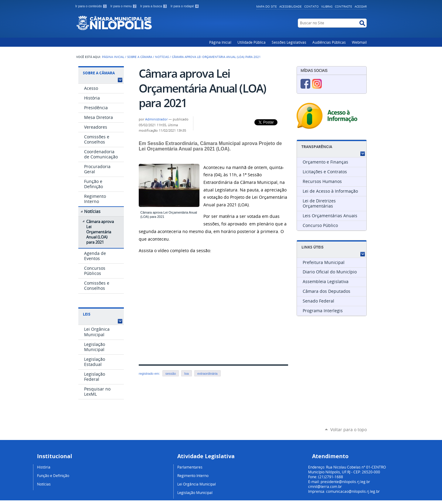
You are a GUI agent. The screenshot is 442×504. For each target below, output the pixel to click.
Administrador (156, 119)
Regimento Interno (193, 475)
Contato (311, 6)
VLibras (327, 6)
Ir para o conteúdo (92, 6)
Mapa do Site (267, 6)
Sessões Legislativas (289, 42)
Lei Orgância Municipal (197, 484)
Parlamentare (189, 467)
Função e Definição (53, 475)
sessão (171, 374)
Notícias (162, 57)
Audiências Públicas (329, 42)
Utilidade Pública (252, 42)
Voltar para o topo (348, 430)
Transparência (317, 147)
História (44, 467)
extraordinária (207, 374)
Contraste (343, 6)
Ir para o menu (124, 6)
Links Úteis (313, 247)
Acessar (361, 6)
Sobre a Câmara (140, 57)
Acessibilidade (291, 6)
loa (187, 374)
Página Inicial (220, 42)
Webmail (359, 42)
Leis (87, 314)
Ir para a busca (154, 6)
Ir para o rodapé (185, 6)
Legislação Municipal (195, 492)
